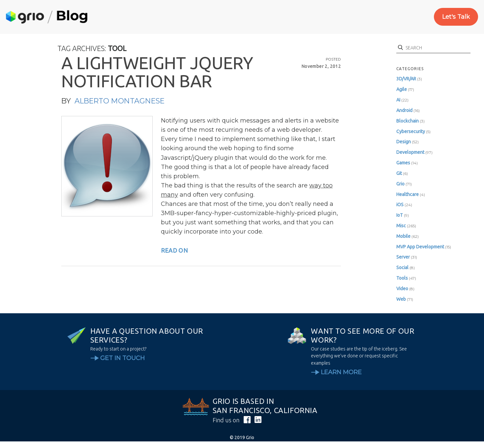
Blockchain (408, 121)
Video (402, 289)
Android (404, 110)
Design (404, 142)
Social (402, 267)
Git (399, 173)
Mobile (403, 236)
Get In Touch (122, 358)
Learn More (341, 372)
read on (174, 250)
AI (398, 100)
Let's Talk (456, 17)
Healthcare (408, 194)
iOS (400, 205)
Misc (401, 226)
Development (410, 152)
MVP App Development (420, 247)
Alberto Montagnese (120, 101)
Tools (402, 278)
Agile (402, 89)
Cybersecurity (411, 131)
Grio (400, 184)
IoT (400, 215)
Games (403, 163)
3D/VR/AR (406, 79)
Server (403, 257)
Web (401, 299)
